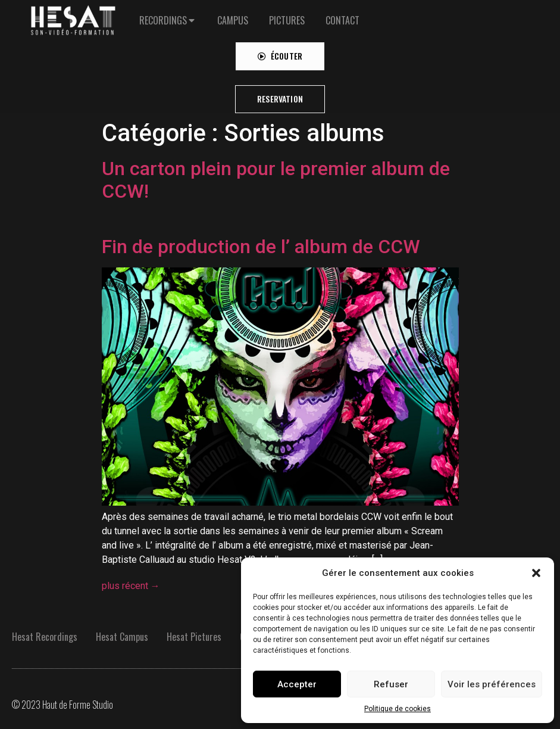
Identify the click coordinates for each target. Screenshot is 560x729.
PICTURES (287, 14)
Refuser (391, 684)
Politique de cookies (398, 709)
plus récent (131, 586)
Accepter (297, 684)
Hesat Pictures (194, 637)
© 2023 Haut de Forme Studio (62, 705)
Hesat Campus (122, 637)
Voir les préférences (492, 684)
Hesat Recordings (45, 637)
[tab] (168, 14)
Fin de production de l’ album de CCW (261, 247)
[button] (536, 573)
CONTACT (342, 14)
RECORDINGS (163, 14)
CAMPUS (233, 14)
